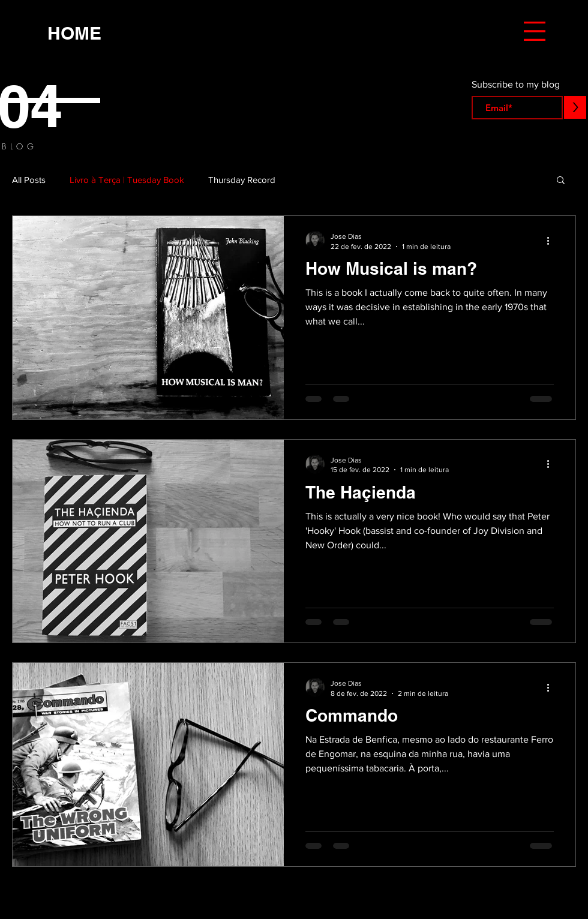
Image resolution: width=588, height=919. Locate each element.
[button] (535, 31)
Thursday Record (242, 180)
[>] (575, 107)
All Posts (29, 180)
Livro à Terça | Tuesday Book (127, 180)
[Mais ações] (552, 241)
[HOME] (74, 33)
